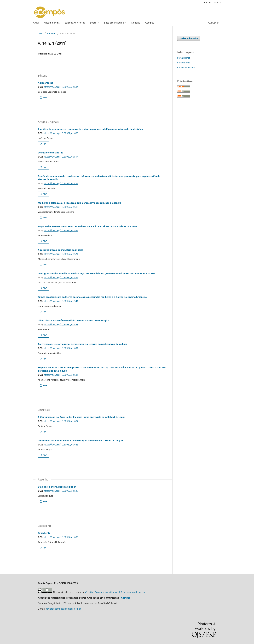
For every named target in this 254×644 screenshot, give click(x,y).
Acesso (218, 2)
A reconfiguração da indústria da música (61, 250)
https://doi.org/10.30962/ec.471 (61, 183)
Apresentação (46, 83)
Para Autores (183, 63)
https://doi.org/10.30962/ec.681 (61, 375)
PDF (45, 97)
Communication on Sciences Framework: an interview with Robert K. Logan (80, 440)
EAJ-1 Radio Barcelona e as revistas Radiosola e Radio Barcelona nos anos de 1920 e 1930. (88, 226)
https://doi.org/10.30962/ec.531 (61, 277)
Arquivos (51, 33)
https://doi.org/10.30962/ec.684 (61, 87)
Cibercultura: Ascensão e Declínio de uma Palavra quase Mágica (73, 320)
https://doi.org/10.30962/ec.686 (61, 537)
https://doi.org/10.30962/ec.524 (61, 254)
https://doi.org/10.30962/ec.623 (61, 445)
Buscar (214, 23)
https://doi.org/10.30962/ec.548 (61, 325)
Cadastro (206, 2)
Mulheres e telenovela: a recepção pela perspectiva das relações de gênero (80, 203)
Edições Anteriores (75, 23)
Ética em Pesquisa (114, 23)
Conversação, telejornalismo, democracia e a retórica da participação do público (83, 344)
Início (40, 33)
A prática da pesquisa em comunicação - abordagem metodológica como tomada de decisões (90, 129)
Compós (150, 23)
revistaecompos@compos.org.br (63, 609)
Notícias (136, 23)
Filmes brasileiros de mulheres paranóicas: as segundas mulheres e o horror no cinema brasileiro (92, 297)
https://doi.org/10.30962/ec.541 (61, 301)
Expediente (44, 533)
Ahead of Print (52, 23)
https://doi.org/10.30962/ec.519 (61, 207)
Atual (36, 23)
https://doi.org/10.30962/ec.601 (61, 348)
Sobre (94, 23)
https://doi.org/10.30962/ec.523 (61, 491)
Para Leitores (184, 58)
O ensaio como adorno (51, 153)
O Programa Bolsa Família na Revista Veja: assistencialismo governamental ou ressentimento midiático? (96, 273)
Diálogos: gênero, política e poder (57, 487)
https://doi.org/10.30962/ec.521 (61, 230)
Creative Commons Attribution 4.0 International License (115, 592)
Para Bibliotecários (186, 67)
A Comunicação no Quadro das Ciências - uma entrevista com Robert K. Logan (82, 417)
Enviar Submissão (189, 38)
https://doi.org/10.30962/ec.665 (61, 133)
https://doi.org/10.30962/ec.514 (61, 157)
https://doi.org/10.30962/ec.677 (61, 421)
